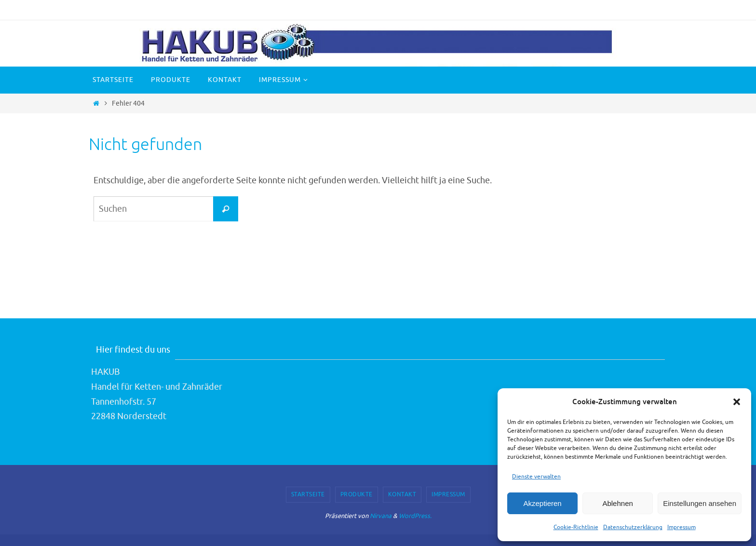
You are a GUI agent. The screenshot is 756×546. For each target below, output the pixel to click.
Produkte (357, 494)
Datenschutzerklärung (633, 527)
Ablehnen (617, 503)
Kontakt (402, 494)
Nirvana (381, 516)
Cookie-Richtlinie (576, 527)
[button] (737, 402)
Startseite (308, 494)
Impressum (682, 527)
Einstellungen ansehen (700, 503)
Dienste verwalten (536, 477)
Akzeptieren (542, 503)
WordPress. (415, 516)
